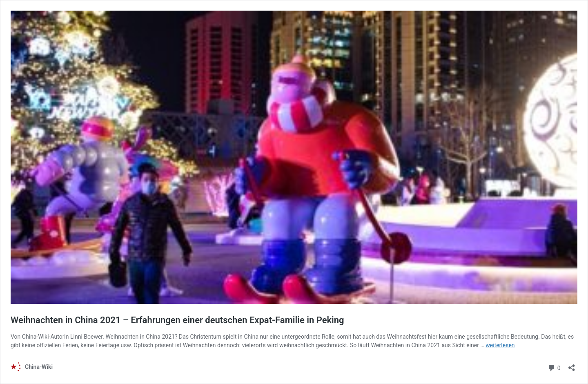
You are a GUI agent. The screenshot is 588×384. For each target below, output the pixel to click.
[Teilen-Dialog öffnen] (572, 365)
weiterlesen (500, 345)
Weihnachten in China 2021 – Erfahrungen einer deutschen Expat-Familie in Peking (177, 320)
